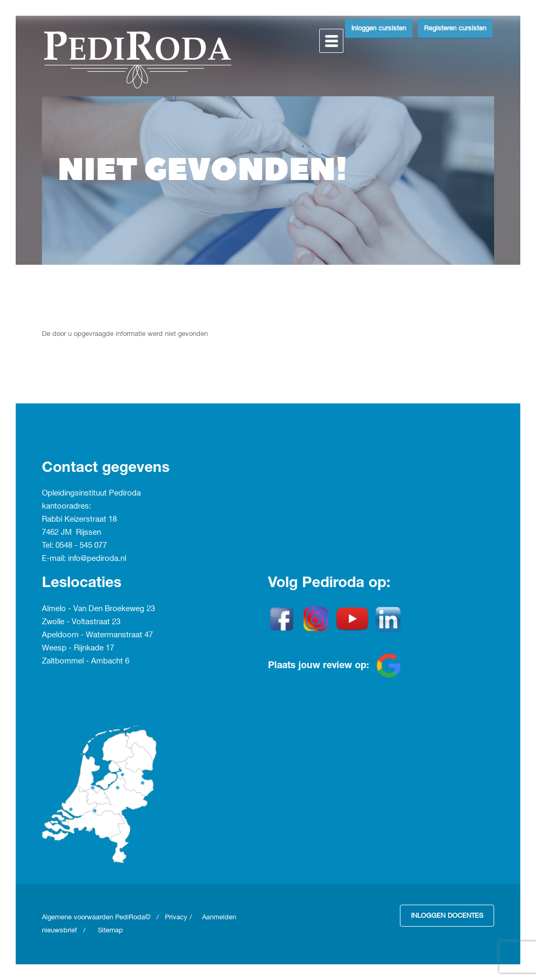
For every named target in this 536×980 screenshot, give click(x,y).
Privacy (176, 917)
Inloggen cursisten (379, 28)
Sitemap (110, 930)
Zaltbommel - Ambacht (83, 661)
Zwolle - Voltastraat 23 (81, 622)
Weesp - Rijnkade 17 (78, 648)
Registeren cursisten (455, 28)
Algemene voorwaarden (79, 917)
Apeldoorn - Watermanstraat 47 (97, 635)
